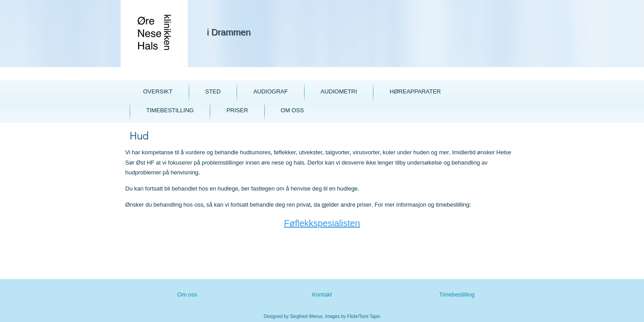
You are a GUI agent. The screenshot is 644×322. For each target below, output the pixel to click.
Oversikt (158, 92)
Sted (213, 92)
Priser (237, 111)
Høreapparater (415, 92)
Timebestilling (170, 111)
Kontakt (322, 295)
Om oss (292, 111)
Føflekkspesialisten (322, 224)
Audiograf (270, 92)
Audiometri (339, 92)
